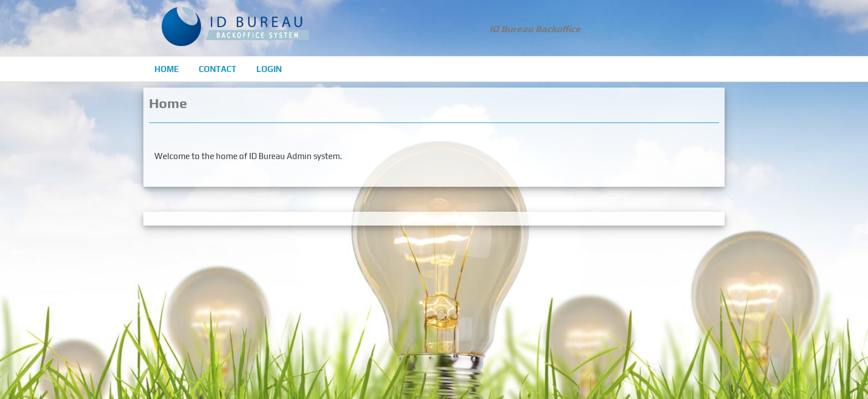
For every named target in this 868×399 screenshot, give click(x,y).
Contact (218, 69)
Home (167, 69)
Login (269, 69)
